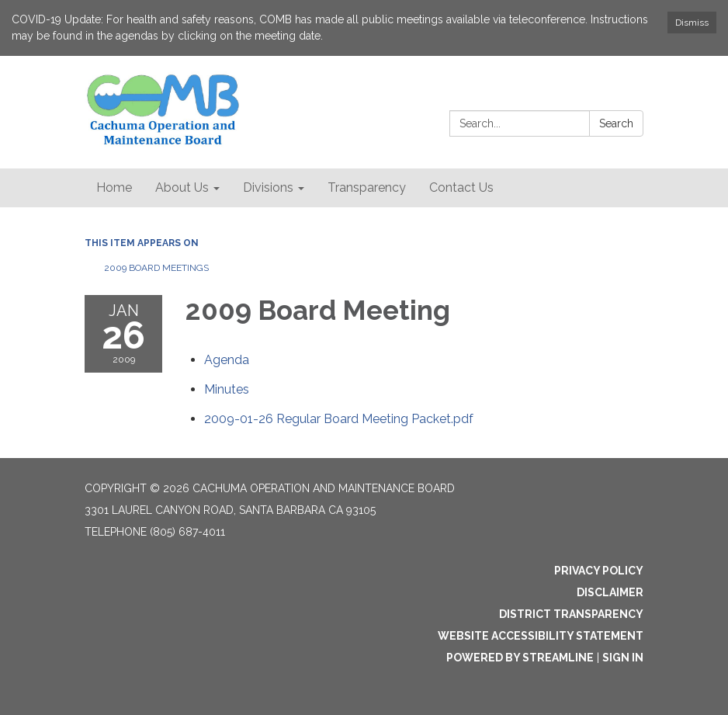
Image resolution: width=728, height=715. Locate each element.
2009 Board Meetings (156, 268)
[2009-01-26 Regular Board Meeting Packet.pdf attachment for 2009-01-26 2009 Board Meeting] (339, 419)
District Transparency (571, 614)
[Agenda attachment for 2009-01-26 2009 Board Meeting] (227, 360)
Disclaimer (610, 592)
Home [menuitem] (114, 187)
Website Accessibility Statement (541, 636)
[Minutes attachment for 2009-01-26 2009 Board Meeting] (227, 389)
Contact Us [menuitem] (461, 187)
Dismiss (692, 23)
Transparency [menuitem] (367, 187)
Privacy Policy (599, 571)
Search (616, 123)
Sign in (623, 658)
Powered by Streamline (520, 658)
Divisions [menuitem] (268, 187)
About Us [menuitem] (182, 187)
